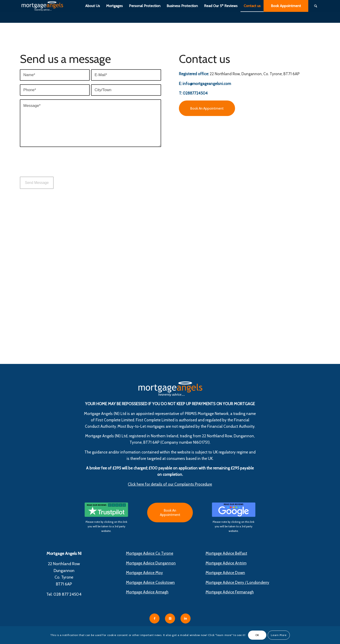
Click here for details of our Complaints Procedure (170, 484)
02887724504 (195, 93)
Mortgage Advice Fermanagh (230, 592)
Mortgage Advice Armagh (147, 592)
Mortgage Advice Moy (144, 573)
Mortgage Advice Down (225, 573)
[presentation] (55, 166)
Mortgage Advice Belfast (226, 553)
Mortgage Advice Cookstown (150, 582)
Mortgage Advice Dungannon (151, 563)
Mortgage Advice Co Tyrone (150, 553)
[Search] (316, 6)
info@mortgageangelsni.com (207, 84)
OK (257, 635)
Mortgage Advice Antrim (226, 563)
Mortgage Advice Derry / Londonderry (237, 582)
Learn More (279, 635)
